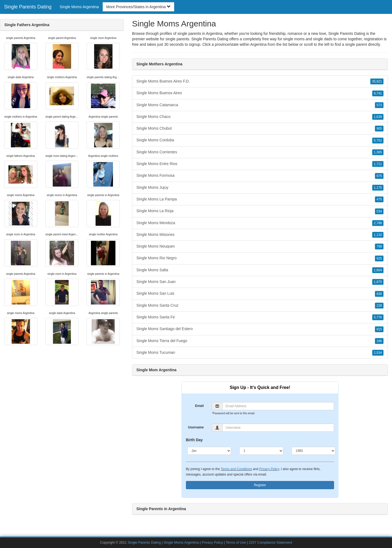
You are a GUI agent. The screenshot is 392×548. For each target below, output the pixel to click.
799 (379, 246)
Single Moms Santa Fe (260, 317)
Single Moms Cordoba (260, 140)
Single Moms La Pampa (260, 199)
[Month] (209, 451)
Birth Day (194, 440)
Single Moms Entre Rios (260, 164)
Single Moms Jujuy (260, 188)
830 (379, 294)
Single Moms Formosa (260, 176)
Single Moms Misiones (260, 235)
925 (379, 258)
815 (379, 329)
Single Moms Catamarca (260, 105)
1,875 (378, 282)
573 (379, 105)
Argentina (258, 44)
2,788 (378, 223)
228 (379, 306)
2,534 (378, 353)
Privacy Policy (269, 469)
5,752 (378, 141)
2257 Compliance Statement (270, 543)
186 (379, 341)
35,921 (377, 81)
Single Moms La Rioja (260, 211)
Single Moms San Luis (260, 294)
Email (199, 406)
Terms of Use (236, 543)
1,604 (378, 270)
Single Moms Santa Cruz (260, 306)
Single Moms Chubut (260, 129)
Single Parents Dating (28, 7)
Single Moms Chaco (260, 117)
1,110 (378, 235)
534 (379, 211)
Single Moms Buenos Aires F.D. (260, 81)
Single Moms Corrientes (260, 152)
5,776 (378, 317)
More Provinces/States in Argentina (138, 7)
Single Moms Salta (260, 270)
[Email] (278, 406)
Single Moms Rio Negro (260, 258)
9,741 (378, 93)
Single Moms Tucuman (260, 353)
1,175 (378, 188)
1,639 (378, 117)
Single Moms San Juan (260, 282)
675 (379, 176)
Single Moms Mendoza (260, 223)
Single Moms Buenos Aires (260, 93)
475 (379, 199)
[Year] (314, 451)
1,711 (378, 164)
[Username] (278, 428)
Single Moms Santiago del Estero (260, 329)
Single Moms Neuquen (260, 246)
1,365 (378, 152)
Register (260, 485)
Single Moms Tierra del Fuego (260, 341)
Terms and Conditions (236, 469)
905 (379, 129)
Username (196, 427)
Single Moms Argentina (79, 7)
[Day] (261, 451)
